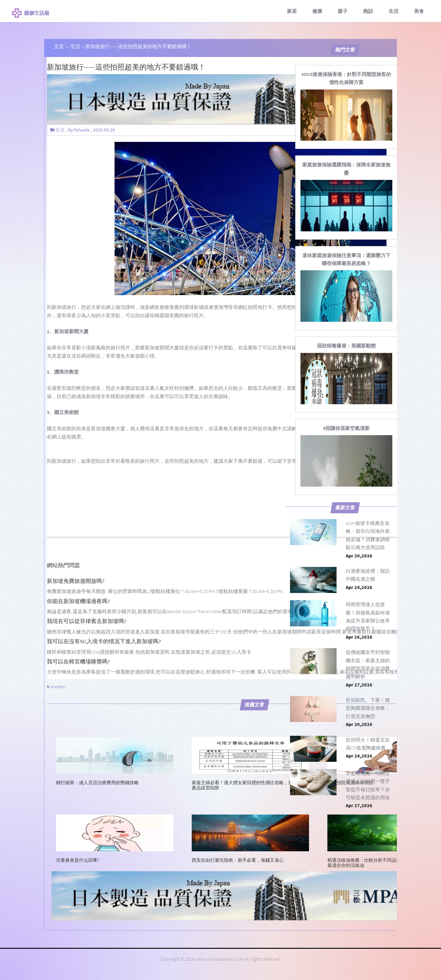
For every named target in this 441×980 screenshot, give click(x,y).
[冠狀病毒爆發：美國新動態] (346, 346)
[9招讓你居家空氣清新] (346, 428)
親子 (343, 11)
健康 (317, 11)
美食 (419, 11)
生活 (394, 11)
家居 (292, 11)
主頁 (59, 46)
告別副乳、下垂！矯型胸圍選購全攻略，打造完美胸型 (368, 708)
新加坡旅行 (64, 307)
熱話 (368, 11)
